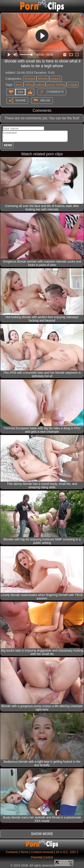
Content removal (42, 852)
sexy (19, 85)
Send (8, 145)
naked (40, 85)
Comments (55, 92)
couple (73, 85)
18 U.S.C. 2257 (66, 852)
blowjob (30, 79)
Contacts (12, 852)
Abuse (45, 100)
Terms (24, 852)
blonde (43, 79)
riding (29, 85)
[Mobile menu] (4, 6)
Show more (42, 834)
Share (21, 100)
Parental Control (42, 857)
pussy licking (56, 85)
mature (56, 79)
